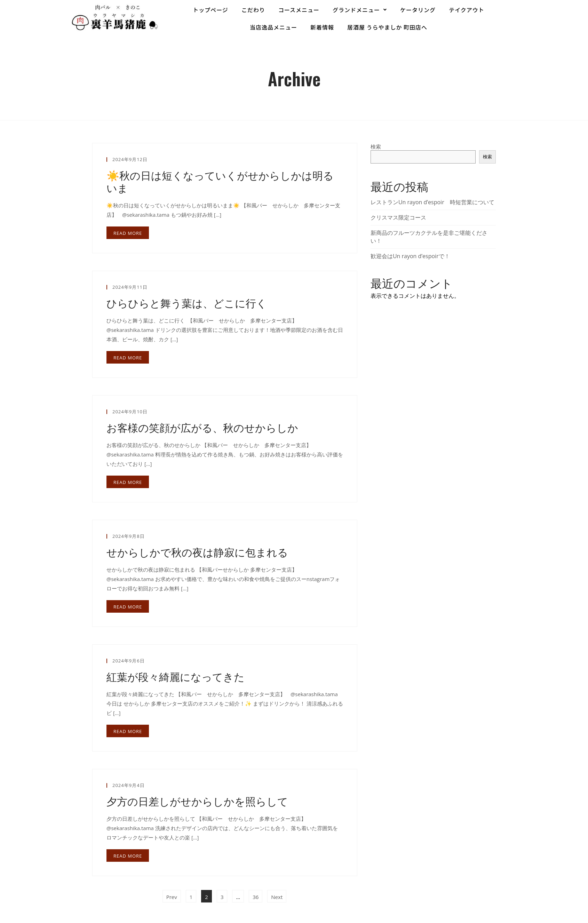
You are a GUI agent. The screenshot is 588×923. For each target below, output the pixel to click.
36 (257, 895)
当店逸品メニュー (273, 27)
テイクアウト (467, 10)
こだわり (253, 10)
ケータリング (418, 10)
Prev (172, 897)
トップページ (210, 10)
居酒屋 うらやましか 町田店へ (387, 27)
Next (277, 897)
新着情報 (322, 27)
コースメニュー (299, 10)
